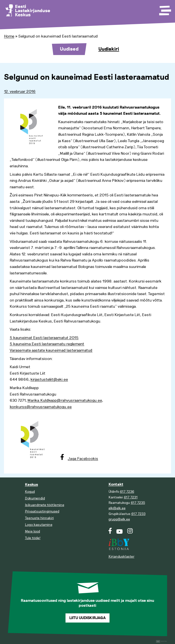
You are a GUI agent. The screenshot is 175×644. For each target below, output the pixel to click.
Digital (162, 641)
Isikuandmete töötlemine (45, 505)
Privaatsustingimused (42, 511)
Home (9, 36)
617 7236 (127, 492)
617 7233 (138, 514)
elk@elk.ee (117, 508)
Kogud (30, 492)
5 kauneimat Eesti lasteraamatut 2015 (44, 338)
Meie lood (33, 531)
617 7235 (138, 503)
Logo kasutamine (39, 525)
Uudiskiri (109, 49)
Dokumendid (35, 498)
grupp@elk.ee (119, 519)
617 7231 (131, 497)
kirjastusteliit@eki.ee (49, 379)
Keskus (32, 485)
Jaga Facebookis (83, 459)
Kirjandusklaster (121, 557)
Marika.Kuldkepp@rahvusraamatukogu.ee (65, 400)
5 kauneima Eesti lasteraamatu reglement (47, 344)
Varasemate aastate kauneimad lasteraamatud (51, 350)
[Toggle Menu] (165, 9)
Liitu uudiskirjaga (87, 618)
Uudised (69, 49)
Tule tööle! (33, 538)
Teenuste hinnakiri (39, 518)
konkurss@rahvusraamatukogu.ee (41, 407)
